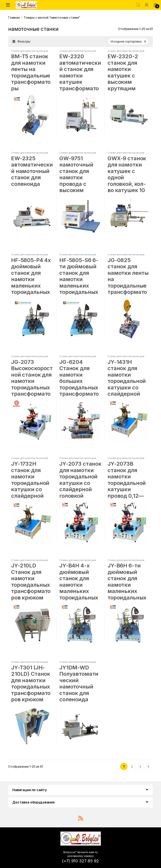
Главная (14, 17)
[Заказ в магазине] (128, 41)
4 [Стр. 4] (148, 767)
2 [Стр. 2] (132, 767)
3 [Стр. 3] (140, 767)
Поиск (138, 5)
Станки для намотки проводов (30, 51)
